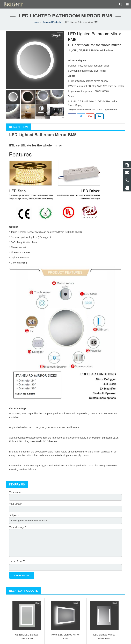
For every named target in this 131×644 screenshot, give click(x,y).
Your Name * (16, 494)
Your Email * (16, 506)
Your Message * (18, 529)
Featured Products (52, 24)
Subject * (14, 517)
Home (36, 24)
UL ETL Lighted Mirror (106, 111)
